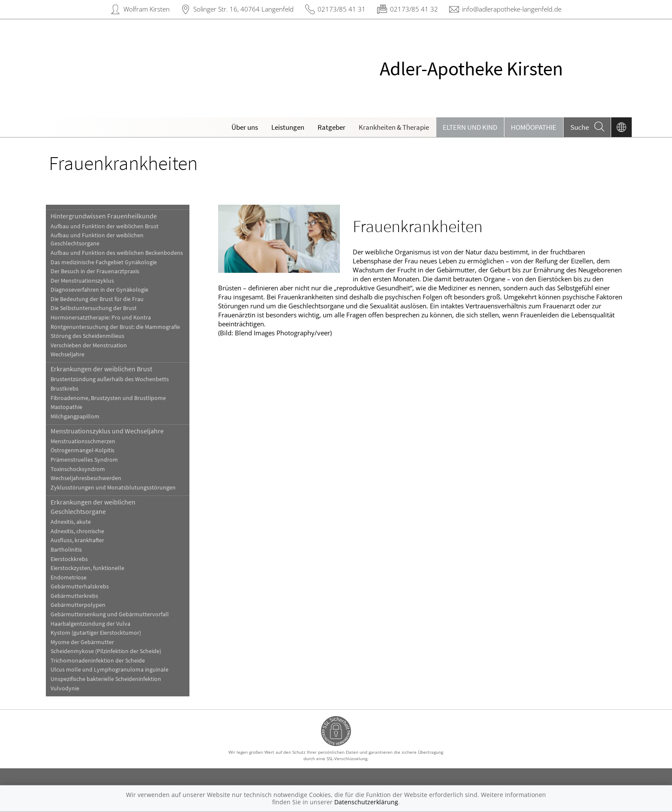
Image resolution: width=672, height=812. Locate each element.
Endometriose (69, 578)
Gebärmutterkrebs (74, 596)
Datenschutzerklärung (366, 802)
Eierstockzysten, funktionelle (87, 568)
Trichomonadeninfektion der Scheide (98, 661)
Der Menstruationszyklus (82, 281)
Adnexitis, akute (71, 522)
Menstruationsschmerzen (83, 441)
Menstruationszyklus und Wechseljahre (107, 431)
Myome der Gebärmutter (82, 642)
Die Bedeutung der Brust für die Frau (97, 299)
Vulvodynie (65, 688)
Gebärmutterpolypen (78, 605)
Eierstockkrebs (69, 559)
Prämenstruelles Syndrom (84, 460)
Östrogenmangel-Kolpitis (82, 450)
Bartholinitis (66, 550)
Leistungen (288, 127)
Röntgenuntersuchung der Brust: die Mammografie (115, 327)
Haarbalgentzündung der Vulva (90, 624)
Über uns (245, 127)
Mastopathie (66, 407)
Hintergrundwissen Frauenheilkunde (104, 216)
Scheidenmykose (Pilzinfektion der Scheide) (106, 651)
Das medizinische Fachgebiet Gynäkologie (104, 262)
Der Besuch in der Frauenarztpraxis (95, 271)
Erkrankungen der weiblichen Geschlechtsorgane (93, 507)
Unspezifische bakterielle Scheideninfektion (106, 679)
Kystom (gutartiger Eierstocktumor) (96, 633)
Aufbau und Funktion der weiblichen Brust (105, 226)
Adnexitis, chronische (77, 531)
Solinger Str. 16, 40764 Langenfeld (243, 9)
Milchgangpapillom (75, 416)
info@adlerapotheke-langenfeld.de (512, 9)
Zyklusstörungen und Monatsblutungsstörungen (113, 488)
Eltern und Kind (470, 127)
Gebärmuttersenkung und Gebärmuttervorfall (110, 614)
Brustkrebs (64, 389)
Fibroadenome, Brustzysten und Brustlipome (108, 398)
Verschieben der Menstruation (89, 345)
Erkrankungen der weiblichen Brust (101, 369)
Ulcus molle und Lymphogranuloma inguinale (109, 670)
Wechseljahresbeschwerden (86, 478)
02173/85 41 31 (342, 9)
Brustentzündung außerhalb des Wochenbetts (110, 379)
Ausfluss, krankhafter (77, 540)
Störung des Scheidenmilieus (87, 336)
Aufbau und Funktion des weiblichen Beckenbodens (117, 253)
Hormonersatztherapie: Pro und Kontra (101, 318)
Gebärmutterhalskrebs (80, 587)
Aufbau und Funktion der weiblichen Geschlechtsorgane (97, 239)
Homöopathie (534, 127)
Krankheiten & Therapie (394, 127)
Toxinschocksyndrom (78, 469)
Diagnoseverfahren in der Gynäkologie (99, 290)
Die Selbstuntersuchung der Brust (94, 308)
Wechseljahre (67, 354)
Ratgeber (331, 127)
